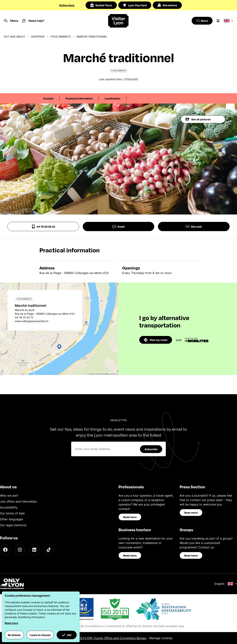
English (226, 584)
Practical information (79, 98)
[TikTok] (49, 550)
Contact (48, 98)
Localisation (112, 98)
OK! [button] (67, 635)
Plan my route (156, 340)
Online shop (67, 5)
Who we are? (9, 496)
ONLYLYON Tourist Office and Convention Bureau (112, 638)
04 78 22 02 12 (43, 227)
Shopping (38, 37)
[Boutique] (201, 21)
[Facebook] (5, 550)
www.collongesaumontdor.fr (32, 321)
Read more (130, 517)
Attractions (167, 5)
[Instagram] (20, 550)
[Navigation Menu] (11, 21)
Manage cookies (161, 638)
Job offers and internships (18, 501)
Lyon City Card (135, 5)
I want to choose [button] (40, 635)
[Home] (118, 21)
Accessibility (9, 507)
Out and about (14, 37)
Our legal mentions (13, 525)
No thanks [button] (14, 635)
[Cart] (218, 21)
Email (118, 227)
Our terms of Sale (12, 513)
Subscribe (151, 449)
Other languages (11, 519)
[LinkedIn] (34, 550)
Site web (194, 227)
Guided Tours (101, 5)
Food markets (61, 37)
